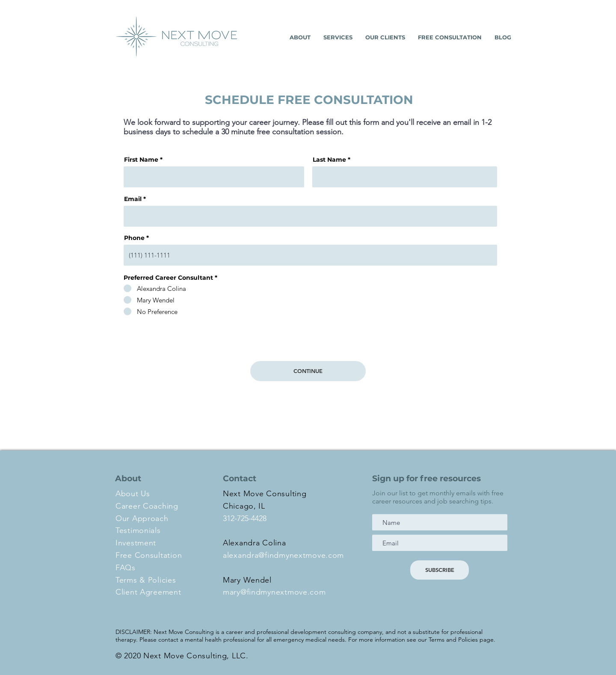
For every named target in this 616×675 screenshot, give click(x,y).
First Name (141, 160)
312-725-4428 (245, 518)
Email (133, 199)
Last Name (329, 160)
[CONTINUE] (308, 371)
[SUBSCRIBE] (440, 570)
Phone (134, 238)
